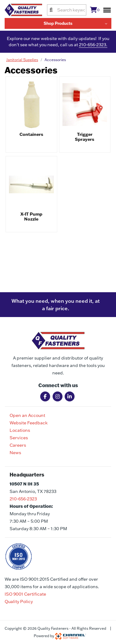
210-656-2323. (93, 45)
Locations (20, 430)
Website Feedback (29, 423)
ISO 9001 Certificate (25, 594)
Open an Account (27, 415)
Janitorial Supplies (22, 60)
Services (19, 438)
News (15, 453)
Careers (18, 445)
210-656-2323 (23, 499)
